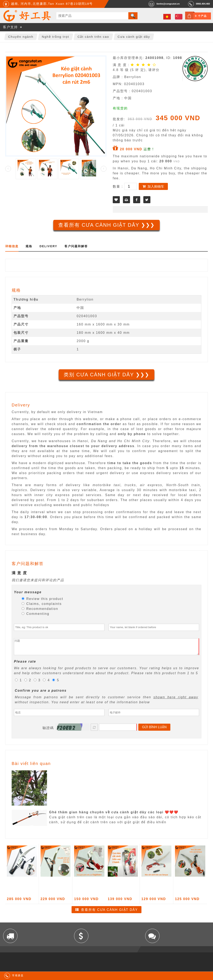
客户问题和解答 (76, 246)
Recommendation (40, 609)
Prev (8, 169)
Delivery (48, 246)
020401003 (87, 316)
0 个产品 (201, 16)
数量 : (118, 187)
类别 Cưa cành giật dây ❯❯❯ (106, 375)
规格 (29, 246)
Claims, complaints (42, 604)
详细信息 (12, 246)
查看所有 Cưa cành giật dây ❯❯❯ (106, 225)
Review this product (42, 599)
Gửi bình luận (154, 730)
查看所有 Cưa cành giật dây (109, 913)
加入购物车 (156, 187)
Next (104, 169)
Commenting (35, 614)
